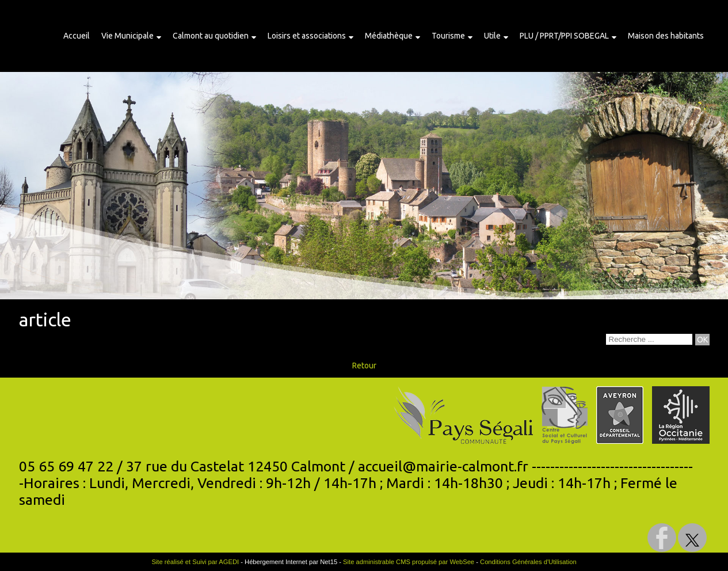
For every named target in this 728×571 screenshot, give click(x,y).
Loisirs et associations (307, 36)
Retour (364, 366)
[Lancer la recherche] (702, 340)
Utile (492, 36)
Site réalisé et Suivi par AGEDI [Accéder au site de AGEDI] (195, 562)
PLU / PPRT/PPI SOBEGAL (564, 36)
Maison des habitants (666, 36)
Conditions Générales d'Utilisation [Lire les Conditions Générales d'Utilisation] (528, 562)
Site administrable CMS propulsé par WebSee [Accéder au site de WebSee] (409, 562)
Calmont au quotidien (211, 36)
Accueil (77, 36)
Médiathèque (389, 36)
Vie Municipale (127, 36)
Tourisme (448, 36)
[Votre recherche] (649, 339)
